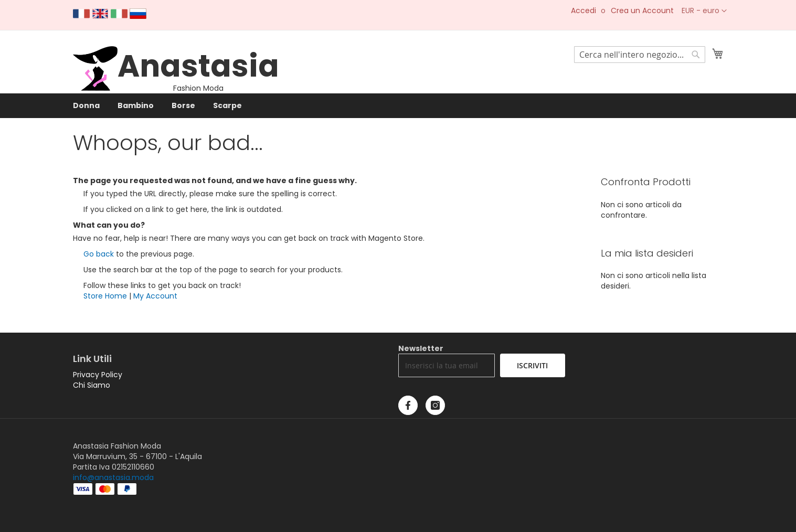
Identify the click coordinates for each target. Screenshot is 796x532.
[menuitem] (86, 106)
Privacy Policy (98, 375)
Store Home (105, 296)
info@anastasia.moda (113, 477)
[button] (704, 11)
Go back (99, 254)
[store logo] (95, 88)
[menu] (398, 106)
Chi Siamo (92, 385)
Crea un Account (642, 11)
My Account (155, 296)
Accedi (583, 11)
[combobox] (640, 55)
